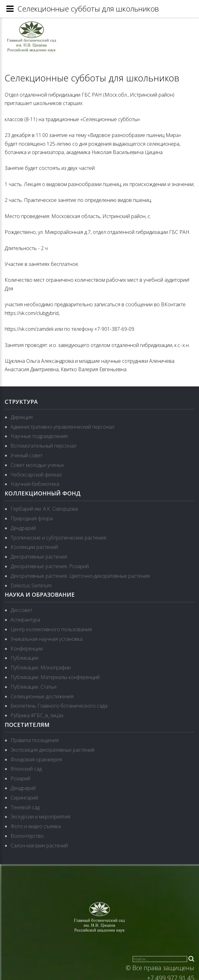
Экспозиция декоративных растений (52, 750)
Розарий (20, 778)
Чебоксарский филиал (36, 475)
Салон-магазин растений (39, 846)
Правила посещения (35, 740)
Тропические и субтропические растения (58, 538)
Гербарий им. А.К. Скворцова (44, 509)
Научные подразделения (39, 436)
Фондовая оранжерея (36, 759)
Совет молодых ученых (37, 465)
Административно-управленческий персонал (62, 427)
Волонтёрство (27, 836)
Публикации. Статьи (33, 687)
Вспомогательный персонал (43, 446)
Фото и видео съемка (36, 826)
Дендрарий (23, 528)
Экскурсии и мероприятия (40, 817)
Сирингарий (24, 798)
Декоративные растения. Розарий (50, 566)
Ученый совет (27, 455)
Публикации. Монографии (41, 668)
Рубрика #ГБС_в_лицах (37, 715)
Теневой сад (25, 807)
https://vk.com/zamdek (29, 329)
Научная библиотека (35, 484)
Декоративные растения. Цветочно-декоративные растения (80, 576)
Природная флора (32, 518)
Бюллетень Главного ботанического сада (59, 706)
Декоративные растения (39, 557)
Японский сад (26, 769)
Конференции (27, 649)
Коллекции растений (34, 547)
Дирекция (22, 417)
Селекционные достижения (42, 696)
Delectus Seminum (31, 586)
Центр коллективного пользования (51, 629)
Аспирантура (25, 620)
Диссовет (21, 610)
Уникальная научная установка (47, 639)
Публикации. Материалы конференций (55, 677)
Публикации (24, 658)
